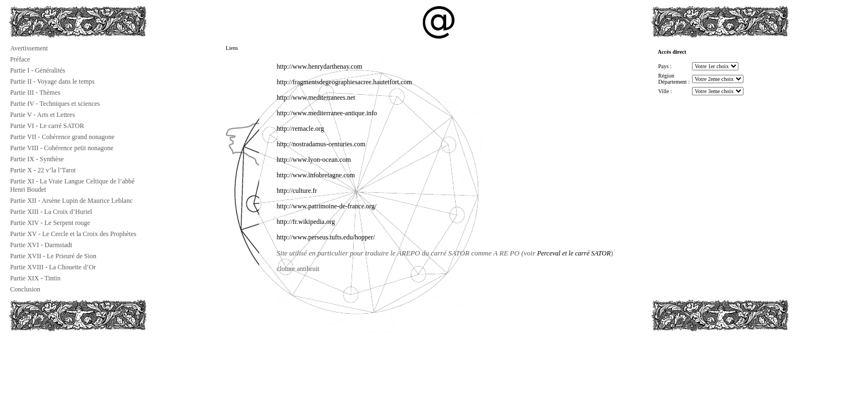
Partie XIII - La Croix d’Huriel (51, 212)
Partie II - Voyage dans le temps (52, 81)
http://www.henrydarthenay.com (319, 66)
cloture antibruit (298, 269)
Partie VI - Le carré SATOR (47, 126)
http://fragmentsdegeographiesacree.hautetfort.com (345, 82)
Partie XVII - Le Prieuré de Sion (53, 256)
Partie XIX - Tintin (35, 278)
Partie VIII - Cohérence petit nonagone (62, 148)
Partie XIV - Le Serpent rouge (50, 223)
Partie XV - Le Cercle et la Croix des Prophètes (73, 234)
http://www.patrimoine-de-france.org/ (327, 206)
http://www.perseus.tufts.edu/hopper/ (326, 237)
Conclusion (25, 289)
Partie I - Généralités (38, 70)
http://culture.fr (297, 191)
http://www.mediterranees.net (316, 98)
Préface (20, 59)
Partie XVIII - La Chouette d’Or (53, 267)
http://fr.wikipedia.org (306, 222)
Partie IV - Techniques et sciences (55, 104)
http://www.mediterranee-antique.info (327, 113)
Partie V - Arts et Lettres (42, 115)
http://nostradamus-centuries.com (321, 144)
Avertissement (29, 48)
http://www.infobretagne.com (316, 175)
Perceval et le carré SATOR (574, 253)
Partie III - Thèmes (35, 93)
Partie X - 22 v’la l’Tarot (43, 170)
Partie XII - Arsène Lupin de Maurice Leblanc (71, 201)
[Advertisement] (64, 357)
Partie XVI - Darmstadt (41, 245)
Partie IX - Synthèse (37, 159)
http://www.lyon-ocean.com (314, 160)
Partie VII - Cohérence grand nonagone (62, 137)
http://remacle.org (300, 129)
